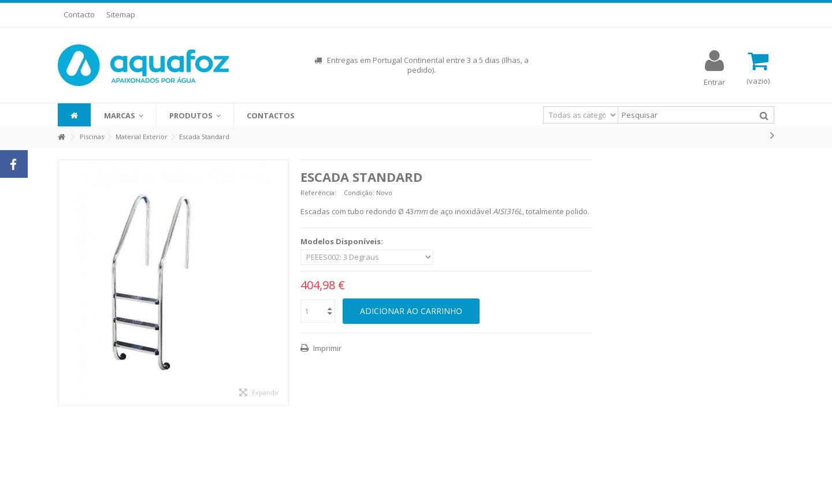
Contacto (79, 14)
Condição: (359, 193)
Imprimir (326, 348)
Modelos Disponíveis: (343, 242)
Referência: (318, 193)
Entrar (714, 81)
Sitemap (121, 14)
